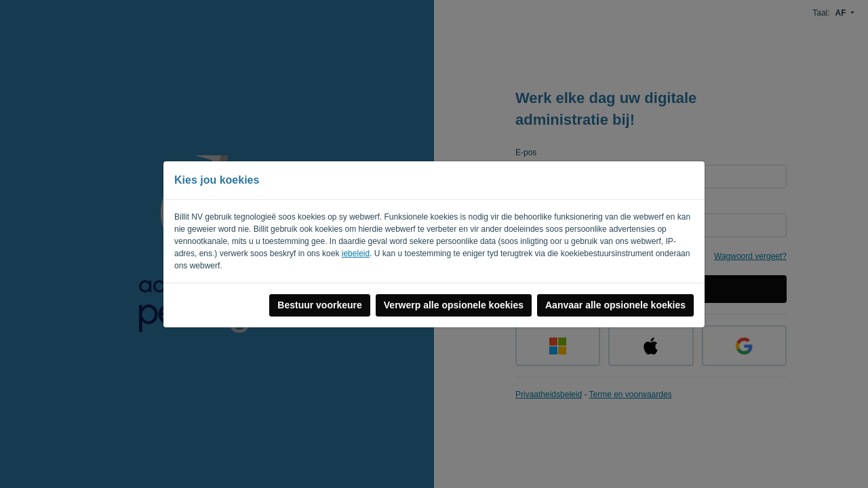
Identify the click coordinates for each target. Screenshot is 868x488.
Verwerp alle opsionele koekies (454, 305)
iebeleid (356, 253)
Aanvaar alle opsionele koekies (615, 305)
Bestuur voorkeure (319, 305)
